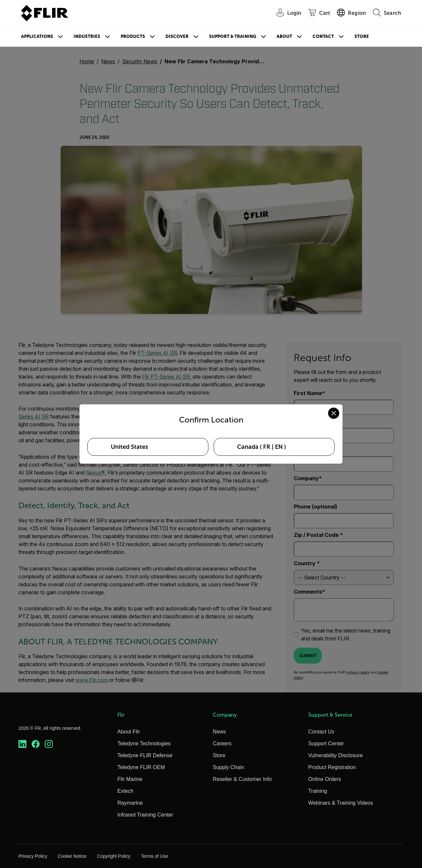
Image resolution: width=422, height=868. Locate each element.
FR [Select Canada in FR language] (267, 447)
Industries (87, 36)
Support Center (326, 744)
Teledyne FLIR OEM (141, 767)
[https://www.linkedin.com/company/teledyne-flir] (22, 744)
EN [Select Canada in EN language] (279, 447)
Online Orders (325, 779)
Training (318, 791)
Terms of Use (154, 856)
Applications (37, 36)
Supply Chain (228, 767)
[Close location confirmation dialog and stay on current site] (334, 413)
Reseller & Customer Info (242, 779)
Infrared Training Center (145, 815)
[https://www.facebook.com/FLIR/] (36, 744)
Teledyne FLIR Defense (145, 755)
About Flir (129, 732)
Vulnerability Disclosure (336, 755)
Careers (222, 744)
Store (362, 36)
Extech (125, 791)
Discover (177, 36)
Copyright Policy (114, 856)
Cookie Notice (72, 856)
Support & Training (233, 36)
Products (133, 36)
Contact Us (321, 732)
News (219, 732)
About (284, 36)
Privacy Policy (33, 856)
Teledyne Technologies (144, 744)
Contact (323, 36)
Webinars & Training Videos (341, 803)
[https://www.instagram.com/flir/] (49, 744)
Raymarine (130, 803)
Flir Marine (130, 779)
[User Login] (286, 13)
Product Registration (332, 767)
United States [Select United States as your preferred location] (129, 447)
